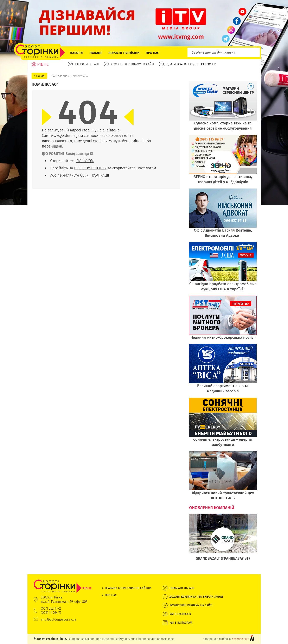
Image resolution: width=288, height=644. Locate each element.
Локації (96, 53)
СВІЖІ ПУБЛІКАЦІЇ (95, 175)
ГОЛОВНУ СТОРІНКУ (90, 168)
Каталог (77, 53)
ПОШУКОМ (85, 161)
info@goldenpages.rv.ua (59, 620)
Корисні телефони (124, 53)
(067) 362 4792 (51, 608)
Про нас (152, 53)
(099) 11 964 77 (51, 613)
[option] (223, 539)
